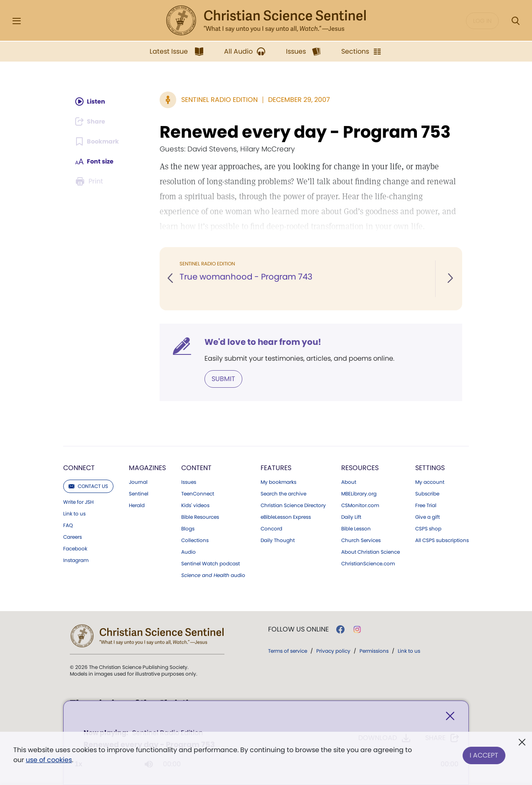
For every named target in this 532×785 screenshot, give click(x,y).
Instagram (76, 560)
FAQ (68, 525)
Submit (223, 378)
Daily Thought (278, 540)
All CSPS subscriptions (442, 540)
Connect (79, 467)
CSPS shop (428, 528)
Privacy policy (333, 650)
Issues (189, 481)
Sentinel (139, 493)
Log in (482, 21)
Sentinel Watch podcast (211, 563)
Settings (430, 467)
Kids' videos (195, 505)
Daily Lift (351, 516)
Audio (188, 551)
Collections (195, 540)
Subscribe (427, 493)
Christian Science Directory (293, 505)
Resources (360, 467)
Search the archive (283, 493)
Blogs (188, 528)
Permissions (374, 650)
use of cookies (49, 760)
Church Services (361, 540)
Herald (137, 505)
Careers (73, 536)
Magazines (147, 467)
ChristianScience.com (368, 563)
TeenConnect (198, 493)
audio (213, 575)
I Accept (484, 753)
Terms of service (288, 650)
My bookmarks (278, 481)
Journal (138, 481)
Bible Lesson (356, 528)
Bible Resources (200, 516)
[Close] (450, 718)
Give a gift (427, 516)
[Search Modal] (515, 21)
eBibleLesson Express (286, 516)
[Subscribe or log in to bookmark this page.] (100, 141)
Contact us (88, 485)
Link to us (74, 513)
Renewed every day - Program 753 (305, 132)
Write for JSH (78, 501)
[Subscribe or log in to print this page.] (91, 181)
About (349, 481)
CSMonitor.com (360, 505)
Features (276, 467)
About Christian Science (371, 551)
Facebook (75, 548)
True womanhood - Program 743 (248, 277)
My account (430, 481)
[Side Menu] (17, 21)
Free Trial (426, 505)
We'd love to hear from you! (263, 342)
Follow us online (298, 629)
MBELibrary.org (359, 493)
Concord (271, 528)
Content (196, 467)
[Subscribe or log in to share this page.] (93, 121)
